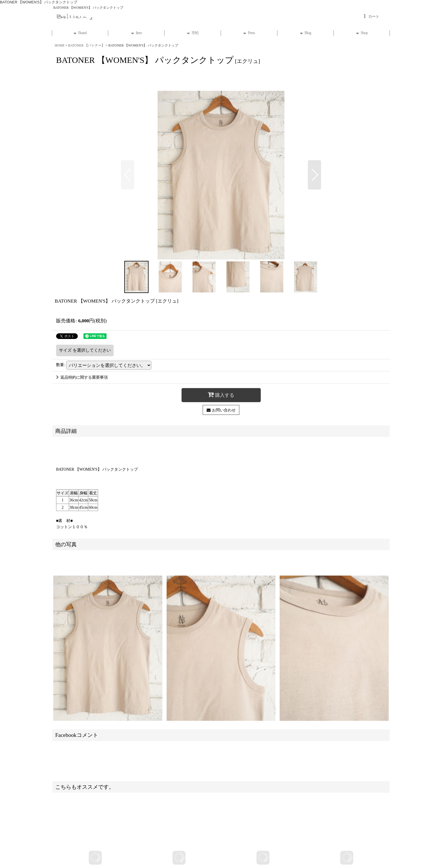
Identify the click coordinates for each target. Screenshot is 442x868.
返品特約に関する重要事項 (82, 377)
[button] (128, 175)
